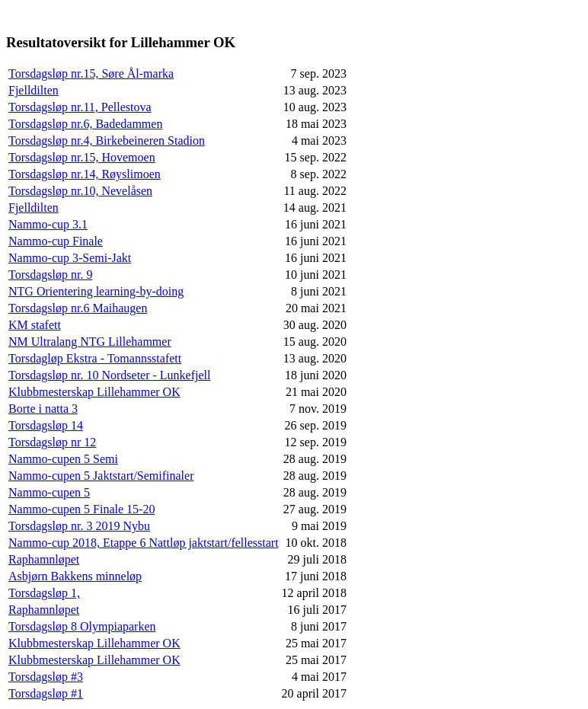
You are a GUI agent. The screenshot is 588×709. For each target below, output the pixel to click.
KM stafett (35, 325)
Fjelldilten (34, 90)
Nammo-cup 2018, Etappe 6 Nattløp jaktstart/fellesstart (144, 543)
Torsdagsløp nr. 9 (50, 275)
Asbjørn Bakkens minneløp (75, 576)
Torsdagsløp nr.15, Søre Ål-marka (91, 73)
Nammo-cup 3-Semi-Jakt (70, 258)
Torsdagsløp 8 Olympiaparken (82, 626)
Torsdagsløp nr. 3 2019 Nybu (79, 526)
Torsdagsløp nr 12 (52, 442)
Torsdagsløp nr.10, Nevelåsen (80, 191)
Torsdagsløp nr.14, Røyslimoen (85, 174)
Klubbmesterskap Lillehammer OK (94, 392)
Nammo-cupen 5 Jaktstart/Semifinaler (101, 476)
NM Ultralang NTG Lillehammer (90, 342)
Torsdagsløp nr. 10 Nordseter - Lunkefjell (109, 375)
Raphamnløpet (44, 559)
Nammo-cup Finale (56, 241)
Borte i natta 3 (43, 409)
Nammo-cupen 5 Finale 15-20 (81, 509)
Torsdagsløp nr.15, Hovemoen (82, 157)
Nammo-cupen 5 (49, 492)
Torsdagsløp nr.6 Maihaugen (78, 308)
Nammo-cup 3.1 (48, 224)
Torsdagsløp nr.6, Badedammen (85, 124)
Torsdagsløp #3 (46, 677)
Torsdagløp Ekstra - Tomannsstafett (95, 358)
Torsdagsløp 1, (44, 593)
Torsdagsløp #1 (46, 693)
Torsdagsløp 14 (46, 425)
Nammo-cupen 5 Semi (63, 459)
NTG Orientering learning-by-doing (96, 291)
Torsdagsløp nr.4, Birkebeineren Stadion (107, 141)
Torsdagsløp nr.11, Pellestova (80, 107)
